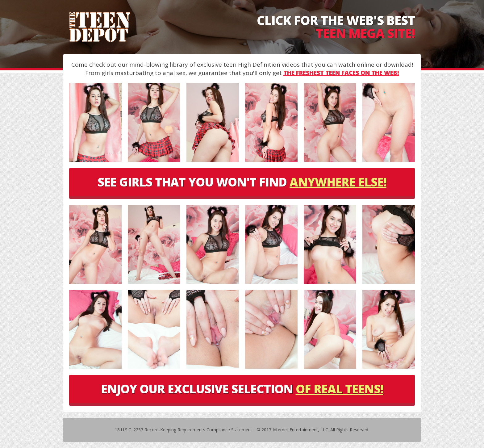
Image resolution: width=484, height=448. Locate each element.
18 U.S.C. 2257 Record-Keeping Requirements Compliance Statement (184, 430)
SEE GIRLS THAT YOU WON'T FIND (242, 182)
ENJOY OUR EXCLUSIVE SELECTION (242, 389)
